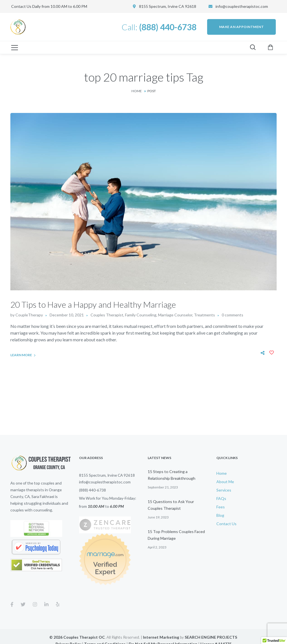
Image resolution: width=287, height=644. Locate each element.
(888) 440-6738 (92, 490)
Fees (221, 507)
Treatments (204, 315)
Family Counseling (141, 315)
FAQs (221, 498)
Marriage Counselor (175, 315)
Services (224, 490)
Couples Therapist (107, 315)
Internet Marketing (161, 637)
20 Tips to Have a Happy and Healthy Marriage (93, 304)
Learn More (21, 355)
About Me (225, 482)
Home (137, 91)
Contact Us (226, 524)
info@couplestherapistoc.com (242, 6)
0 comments (232, 315)
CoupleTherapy (29, 315)
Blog (220, 515)
